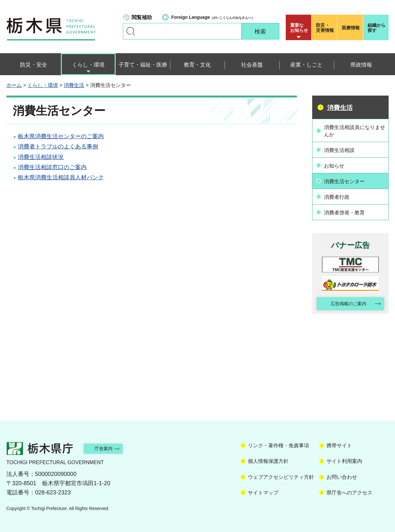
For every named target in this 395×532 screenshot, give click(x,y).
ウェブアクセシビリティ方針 (281, 476)
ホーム (14, 85)
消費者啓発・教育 (348, 210)
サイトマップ (263, 492)
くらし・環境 (43, 85)
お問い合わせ (342, 476)
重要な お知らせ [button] (299, 28)
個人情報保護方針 (268, 460)
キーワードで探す (131, 31)
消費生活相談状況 (41, 157)
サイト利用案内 (344, 460)
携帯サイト (339, 444)
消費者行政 (340, 195)
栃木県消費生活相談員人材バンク (61, 177)
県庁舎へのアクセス (349, 492)
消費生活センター (348, 180)
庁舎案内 (110, 447)
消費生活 (74, 85)
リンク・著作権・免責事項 (278, 444)
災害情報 (326, 28)
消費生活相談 (342, 150)
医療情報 (351, 28)
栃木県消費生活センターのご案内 (61, 136)
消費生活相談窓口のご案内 (52, 167)
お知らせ (337, 165)
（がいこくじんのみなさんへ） (213, 17)
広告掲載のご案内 (345, 302)
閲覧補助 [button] (142, 17)
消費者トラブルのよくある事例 (58, 147)
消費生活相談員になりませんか (354, 130)
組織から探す (377, 28)
